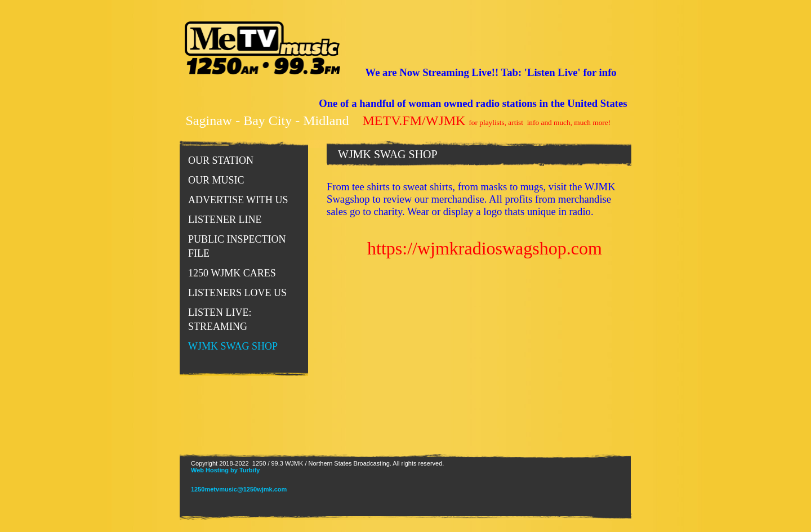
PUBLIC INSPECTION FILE (237, 246)
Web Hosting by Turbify (225, 470)
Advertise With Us (238, 200)
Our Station (221, 160)
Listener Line (225, 220)
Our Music (216, 180)
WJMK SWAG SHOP (233, 346)
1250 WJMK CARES (232, 273)
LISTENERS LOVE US (237, 293)
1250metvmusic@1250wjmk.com (239, 489)
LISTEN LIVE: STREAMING (220, 319)
